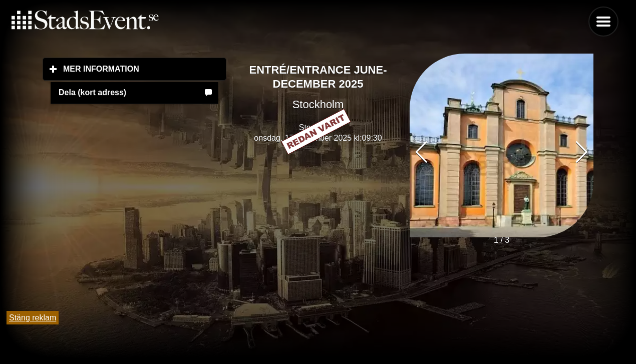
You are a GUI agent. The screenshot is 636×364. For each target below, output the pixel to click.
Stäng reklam (33, 318)
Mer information (145, 69)
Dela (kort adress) (92, 92)
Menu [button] (603, 22)
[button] (582, 152)
